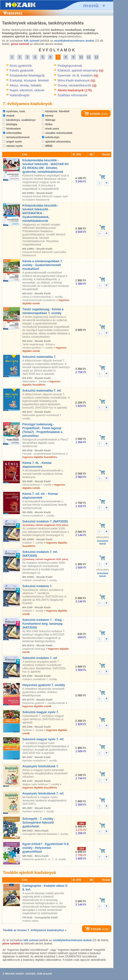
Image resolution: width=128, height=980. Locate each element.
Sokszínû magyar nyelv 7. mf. (43, 739)
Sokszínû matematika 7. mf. (42, 391)
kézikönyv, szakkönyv (19, 120)
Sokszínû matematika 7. (39, 357)
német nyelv (13, 146)
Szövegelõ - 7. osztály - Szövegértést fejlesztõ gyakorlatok (39, 823)
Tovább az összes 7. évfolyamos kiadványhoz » (35, 930)
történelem (12, 129)
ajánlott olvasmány (56, 142)
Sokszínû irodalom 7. (37, 586)
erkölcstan (51, 137)
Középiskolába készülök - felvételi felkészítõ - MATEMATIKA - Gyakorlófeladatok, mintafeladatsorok (40, 213)
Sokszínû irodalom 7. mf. (40, 658)
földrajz (49, 120)
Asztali (48, 974)
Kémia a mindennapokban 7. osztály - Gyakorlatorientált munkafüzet (43, 265)
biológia (10, 124)
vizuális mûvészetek (57, 133)
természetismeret (16, 137)
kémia (48, 116)
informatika (12, 133)
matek (9, 116)
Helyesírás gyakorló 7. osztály (44, 685)
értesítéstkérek (103, 542)
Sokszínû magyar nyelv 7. (41, 712)
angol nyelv (12, 142)
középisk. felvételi (56, 111)
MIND (47, 146)
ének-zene (50, 129)
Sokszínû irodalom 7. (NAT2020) (45, 521)
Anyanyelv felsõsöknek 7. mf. (43, 793)
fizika (47, 124)
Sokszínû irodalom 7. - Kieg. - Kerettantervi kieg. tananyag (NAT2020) (43, 624)
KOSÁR (92, 114)
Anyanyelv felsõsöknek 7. (41, 766)
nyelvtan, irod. (14, 111)
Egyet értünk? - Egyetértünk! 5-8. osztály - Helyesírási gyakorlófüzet (46, 848)
